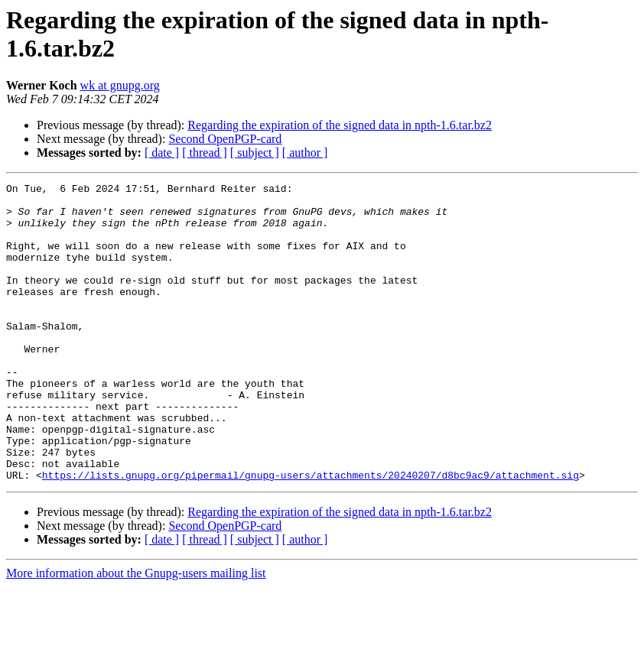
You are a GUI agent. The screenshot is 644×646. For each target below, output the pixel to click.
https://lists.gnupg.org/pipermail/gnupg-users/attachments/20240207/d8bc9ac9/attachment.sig (311, 534)
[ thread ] (205, 153)
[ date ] (162, 153)
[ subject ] (255, 153)
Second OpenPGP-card (225, 139)
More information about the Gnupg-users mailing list (136, 633)
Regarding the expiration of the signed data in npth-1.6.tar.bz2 (340, 125)
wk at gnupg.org (120, 85)
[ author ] (305, 153)
